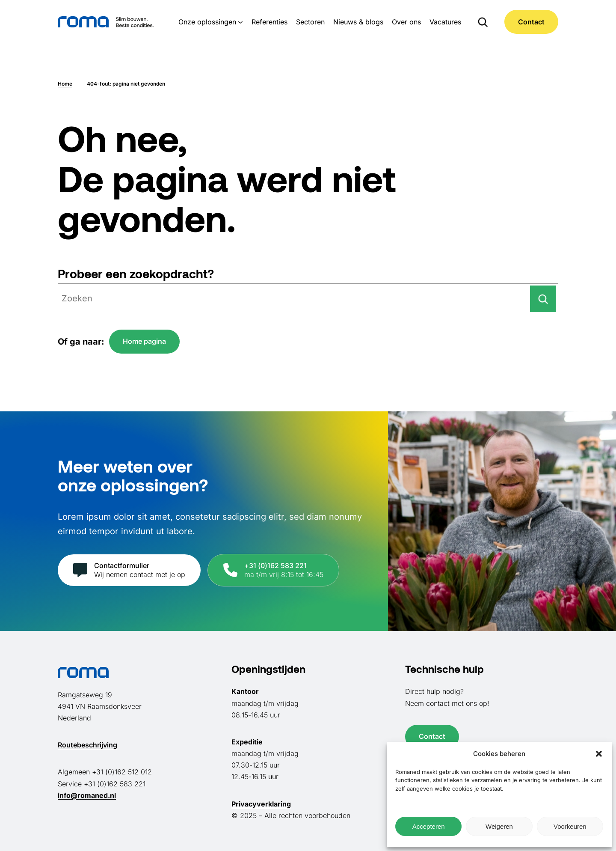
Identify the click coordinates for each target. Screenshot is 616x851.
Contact (531, 22)
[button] (599, 754)
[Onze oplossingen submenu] (240, 22)
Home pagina (144, 341)
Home (65, 84)
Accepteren (429, 826)
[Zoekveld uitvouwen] (483, 22)
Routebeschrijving (87, 745)
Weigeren (499, 826)
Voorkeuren (570, 826)
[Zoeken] (543, 299)
